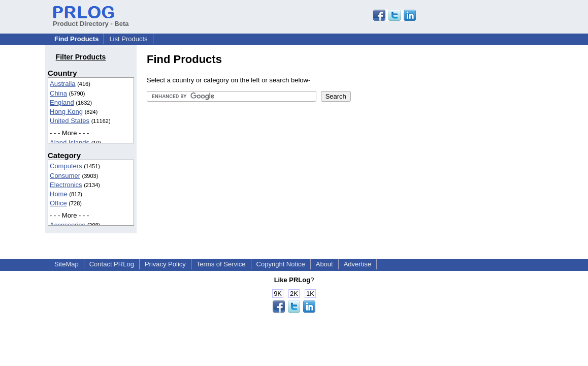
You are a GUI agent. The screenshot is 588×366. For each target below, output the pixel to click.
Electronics (66, 185)
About (324, 264)
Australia (63, 84)
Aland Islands (70, 143)
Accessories (68, 225)
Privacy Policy (165, 264)
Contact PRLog (112, 264)
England (62, 102)
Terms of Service (221, 264)
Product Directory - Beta (91, 20)
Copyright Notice (281, 264)
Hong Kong (66, 112)
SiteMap (67, 264)
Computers (66, 166)
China (58, 93)
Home (59, 194)
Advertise (357, 264)
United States (70, 121)
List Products (128, 39)
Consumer (65, 176)
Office (58, 203)
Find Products (76, 39)
